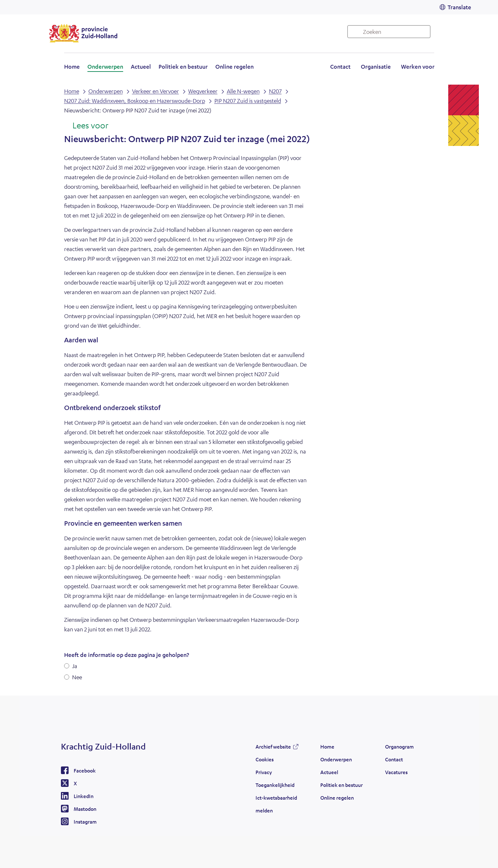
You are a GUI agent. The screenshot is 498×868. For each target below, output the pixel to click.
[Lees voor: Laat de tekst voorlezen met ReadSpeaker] (86, 126)
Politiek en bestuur (183, 66)
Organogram (399, 746)
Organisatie (376, 66)
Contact (340, 66)
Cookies (265, 759)
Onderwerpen (105, 66)
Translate (459, 7)
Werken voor (418, 66)
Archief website (273, 746)
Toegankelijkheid (275, 785)
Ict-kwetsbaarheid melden (276, 804)
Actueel (141, 66)
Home (72, 66)
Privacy (264, 772)
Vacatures (396, 772)
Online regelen (234, 66)
